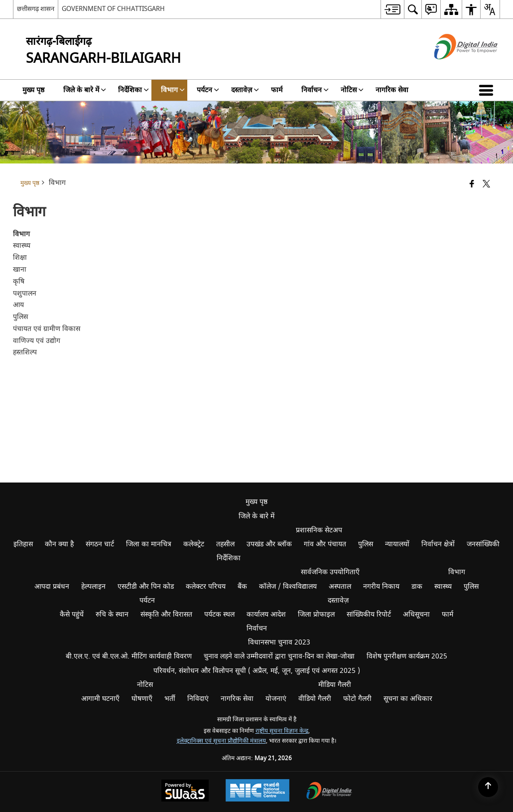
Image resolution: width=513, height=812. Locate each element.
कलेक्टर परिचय (206, 586)
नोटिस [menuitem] (352, 90)
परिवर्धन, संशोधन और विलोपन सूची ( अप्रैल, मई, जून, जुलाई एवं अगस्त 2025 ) (257, 671)
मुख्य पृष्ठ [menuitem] (33, 90)
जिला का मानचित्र (149, 544)
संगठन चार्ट (100, 544)
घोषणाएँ (142, 699)
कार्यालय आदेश (266, 614)
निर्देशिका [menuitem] (133, 90)
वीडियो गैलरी (315, 699)
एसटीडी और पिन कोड (146, 586)
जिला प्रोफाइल (316, 614)
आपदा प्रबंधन (52, 586)
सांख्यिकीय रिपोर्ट (369, 614)
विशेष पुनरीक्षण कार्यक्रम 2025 (407, 656)
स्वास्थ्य (443, 586)
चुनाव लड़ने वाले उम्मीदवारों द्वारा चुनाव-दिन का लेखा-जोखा (279, 656)
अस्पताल (340, 586)
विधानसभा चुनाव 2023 (279, 642)
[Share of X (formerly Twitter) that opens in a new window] (486, 185)
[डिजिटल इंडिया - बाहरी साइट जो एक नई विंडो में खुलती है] (453, 68)
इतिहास (23, 544)
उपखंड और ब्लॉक (269, 544)
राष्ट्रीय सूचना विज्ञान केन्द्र (282, 731)
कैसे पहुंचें (72, 614)
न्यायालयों (397, 544)
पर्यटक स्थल (219, 614)
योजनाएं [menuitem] (276, 699)
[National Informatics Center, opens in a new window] (257, 792)
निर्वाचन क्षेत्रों (438, 544)
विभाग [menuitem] (173, 90)
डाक (417, 586)
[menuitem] (392, 9)
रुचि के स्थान (112, 614)
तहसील (225, 544)
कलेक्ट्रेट (194, 544)
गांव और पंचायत (325, 544)
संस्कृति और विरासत (166, 614)
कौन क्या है (59, 544)
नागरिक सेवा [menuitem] (392, 90)
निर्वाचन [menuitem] (315, 90)
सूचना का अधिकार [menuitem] (408, 699)
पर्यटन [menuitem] (208, 90)
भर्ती (170, 699)
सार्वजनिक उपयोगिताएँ (330, 572)
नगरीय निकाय (381, 586)
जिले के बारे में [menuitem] (85, 90)
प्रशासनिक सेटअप (319, 530)
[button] (488, 90)
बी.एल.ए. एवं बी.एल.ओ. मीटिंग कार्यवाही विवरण (129, 656)
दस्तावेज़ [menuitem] (245, 90)
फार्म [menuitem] (277, 90)
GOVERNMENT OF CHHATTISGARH (113, 9)
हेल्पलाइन (93, 586)
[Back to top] (488, 787)
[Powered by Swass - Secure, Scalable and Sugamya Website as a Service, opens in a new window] (185, 792)
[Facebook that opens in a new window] (472, 185)
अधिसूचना (416, 614)
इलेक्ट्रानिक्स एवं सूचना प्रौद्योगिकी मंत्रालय (221, 741)
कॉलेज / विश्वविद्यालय (288, 586)
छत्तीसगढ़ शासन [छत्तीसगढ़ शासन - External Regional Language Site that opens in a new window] (36, 9)
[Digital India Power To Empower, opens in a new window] (329, 792)
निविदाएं (198, 699)
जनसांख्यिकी (483, 544)
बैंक (242, 586)
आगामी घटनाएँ (100, 699)
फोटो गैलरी (357, 699)
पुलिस (366, 544)
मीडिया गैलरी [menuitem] (335, 685)
